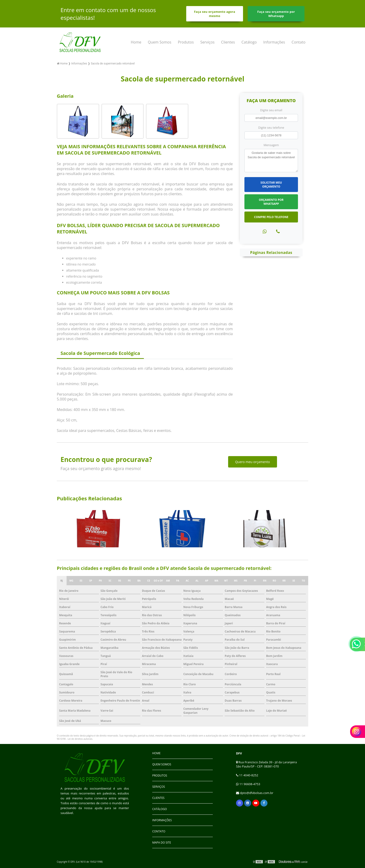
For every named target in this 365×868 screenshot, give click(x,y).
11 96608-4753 (248, 784)
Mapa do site (162, 843)
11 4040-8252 (247, 775)
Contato (299, 42)
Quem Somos (160, 42)
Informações (274, 42)
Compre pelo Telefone (271, 217)
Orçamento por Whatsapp (271, 202)
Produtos (186, 42)
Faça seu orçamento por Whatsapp (276, 14)
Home (136, 42)
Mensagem (271, 145)
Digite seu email (271, 110)
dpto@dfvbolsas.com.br (255, 793)
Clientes (228, 42)
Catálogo (249, 42)
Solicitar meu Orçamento (271, 185)
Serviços (207, 42)
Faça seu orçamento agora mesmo (215, 14)
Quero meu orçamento (253, 462)
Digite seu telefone (271, 128)
